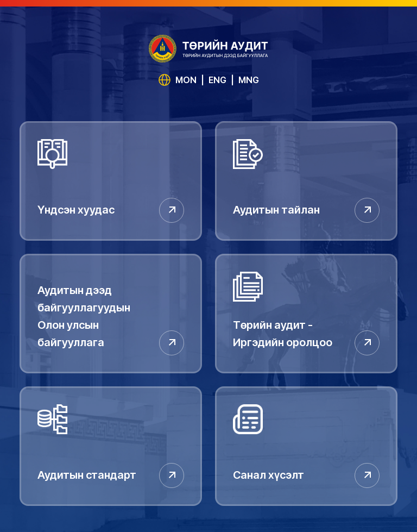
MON (186, 80)
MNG (249, 80)
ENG (217, 80)
